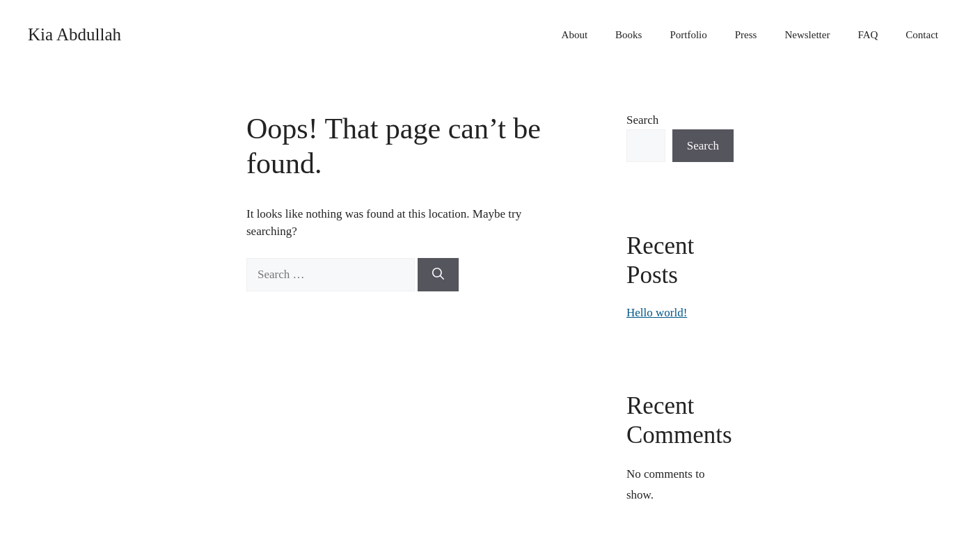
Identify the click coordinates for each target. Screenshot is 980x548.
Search (642, 120)
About (575, 35)
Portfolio (688, 35)
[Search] (438, 275)
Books (629, 35)
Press (746, 35)
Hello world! (657, 313)
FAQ (868, 35)
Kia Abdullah (74, 34)
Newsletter (807, 35)
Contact (922, 35)
